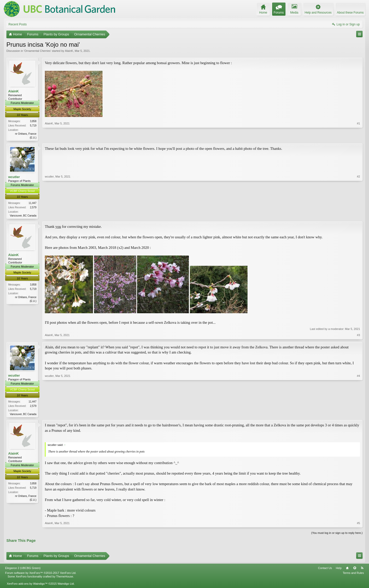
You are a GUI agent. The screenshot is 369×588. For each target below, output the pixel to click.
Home (347, 569)
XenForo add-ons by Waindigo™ (27, 585)
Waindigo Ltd (66, 585)
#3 (358, 336)
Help (339, 569)
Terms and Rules (353, 574)
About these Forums (350, 13)
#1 (358, 137)
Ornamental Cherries (37, 51)
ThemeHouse (65, 578)
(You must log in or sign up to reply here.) (337, 534)
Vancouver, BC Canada (23, 216)
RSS (362, 569)
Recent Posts (18, 24)
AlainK (69, 51)
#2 (358, 215)
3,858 (33, 121)
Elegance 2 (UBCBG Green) (23, 569)
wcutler (14, 177)
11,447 (32, 204)
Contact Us (325, 569)
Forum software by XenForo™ (41, 574)
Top (355, 569)
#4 (358, 414)
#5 (358, 524)
